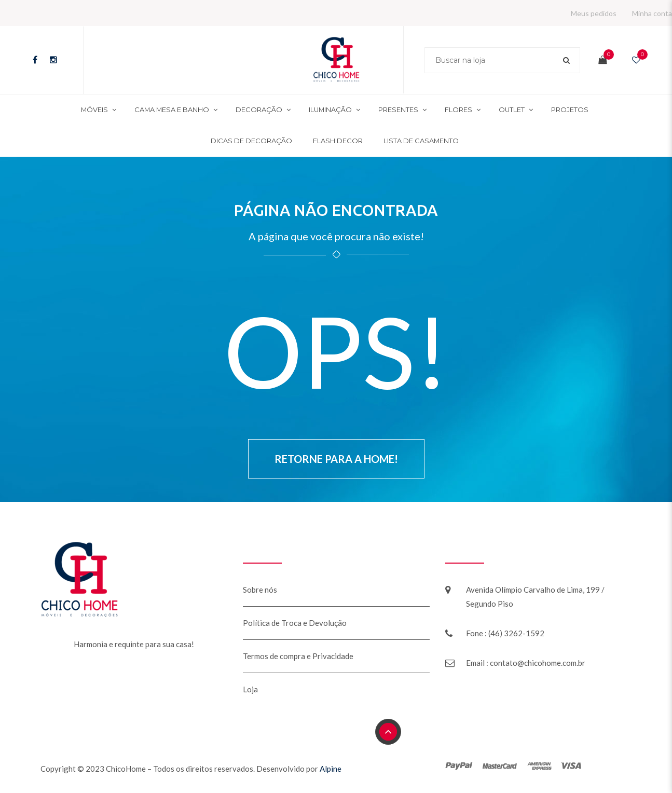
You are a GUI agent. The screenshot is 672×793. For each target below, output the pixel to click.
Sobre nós (260, 590)
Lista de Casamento (421, 141)
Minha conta (652, 13)
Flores (458, 110)
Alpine (331, 769)
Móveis (94, 110)
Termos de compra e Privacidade (298, 656)
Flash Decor (338, 141)
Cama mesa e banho (172, 110)
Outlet (512, 110)
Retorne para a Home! (336, 459)
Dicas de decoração (251, 141)
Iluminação (330, 110)
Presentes (398, 110)
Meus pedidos (594, 13)
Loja (250, 689)
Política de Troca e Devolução (295, 623)
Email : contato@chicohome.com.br (526, 663)
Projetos (570, 110)
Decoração (259, 110)
